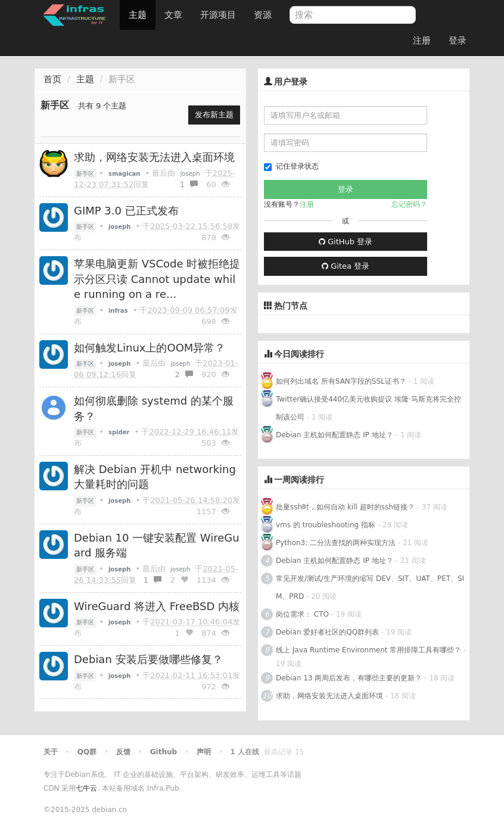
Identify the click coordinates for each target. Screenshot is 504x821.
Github (164, 752)
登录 (458, 41)
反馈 (123, 752)
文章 (173, 15)
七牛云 (86, 788)
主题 (138, 15)
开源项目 (218, 15)
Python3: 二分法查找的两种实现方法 (336, 543)
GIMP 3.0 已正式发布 (126, 211)
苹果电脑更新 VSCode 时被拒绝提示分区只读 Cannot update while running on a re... (157, 279)
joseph (190, 174)
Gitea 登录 (346, 266)
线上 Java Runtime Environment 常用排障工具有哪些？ (368, 650)
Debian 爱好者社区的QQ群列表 (327, 632)
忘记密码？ (409, 204)
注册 (422, 41)
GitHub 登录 (346, 242)
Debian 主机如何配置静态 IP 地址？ (335, 435)
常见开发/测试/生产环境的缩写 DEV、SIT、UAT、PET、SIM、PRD (370, 587)
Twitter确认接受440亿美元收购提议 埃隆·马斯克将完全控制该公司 (368, 408)
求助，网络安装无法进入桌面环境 (154, 157)
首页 (52, 79)
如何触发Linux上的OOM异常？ (150, 348)
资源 (263, 15)
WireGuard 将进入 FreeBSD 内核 (157, 606)
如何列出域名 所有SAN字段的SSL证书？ (341, 381)
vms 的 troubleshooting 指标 (326, 525)
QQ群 (87, 752)
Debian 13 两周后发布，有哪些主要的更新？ (349, 678)
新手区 (85, 174)
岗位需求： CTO (302, 614)
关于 (51, 752)
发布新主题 (214, 115)
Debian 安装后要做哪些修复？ (148, 659)
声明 (204, 752)
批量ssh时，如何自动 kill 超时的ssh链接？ (345, 507)
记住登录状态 (291, 167)
